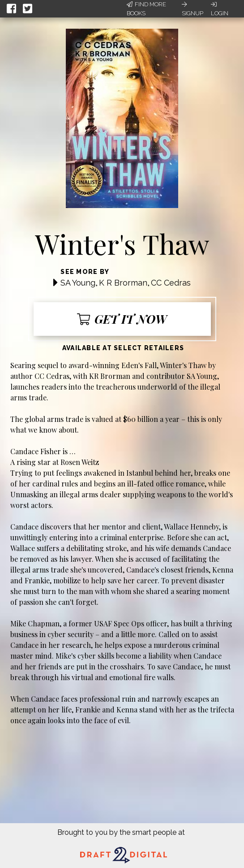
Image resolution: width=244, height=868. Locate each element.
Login (220, 9)
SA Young (78, 283)
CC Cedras (171, 283)
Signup (193, 9)
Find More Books (146, 9)
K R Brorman (123, 283)
